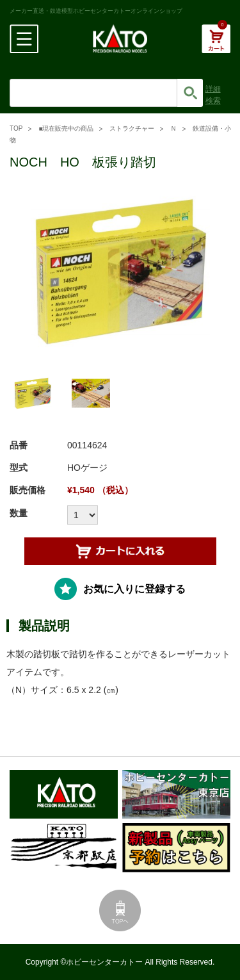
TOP (16, 128)
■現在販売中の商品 (66, 128)
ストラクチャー (132, 128)
